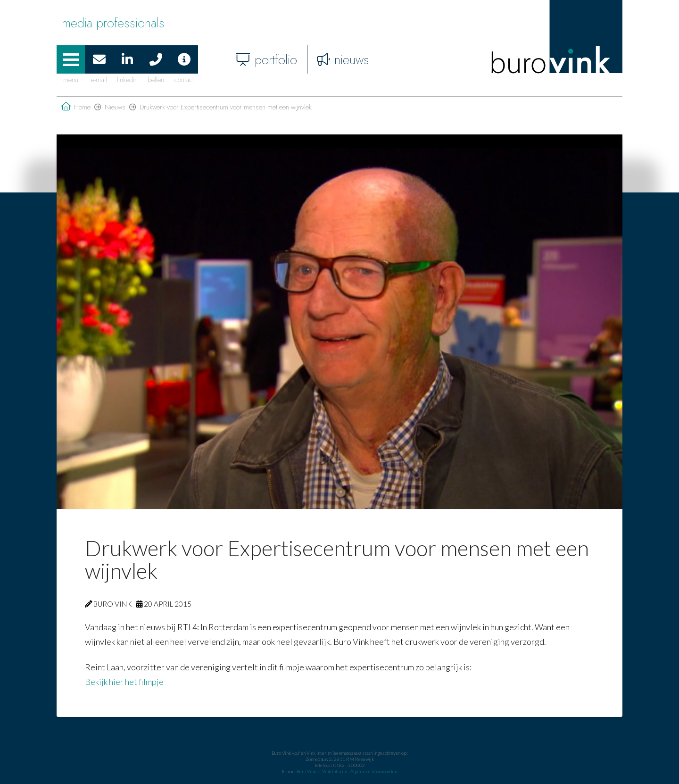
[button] (71, 59)
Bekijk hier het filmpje (124, 682)
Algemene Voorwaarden (374, 771)
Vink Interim (335, 771)
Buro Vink (306, 771)
